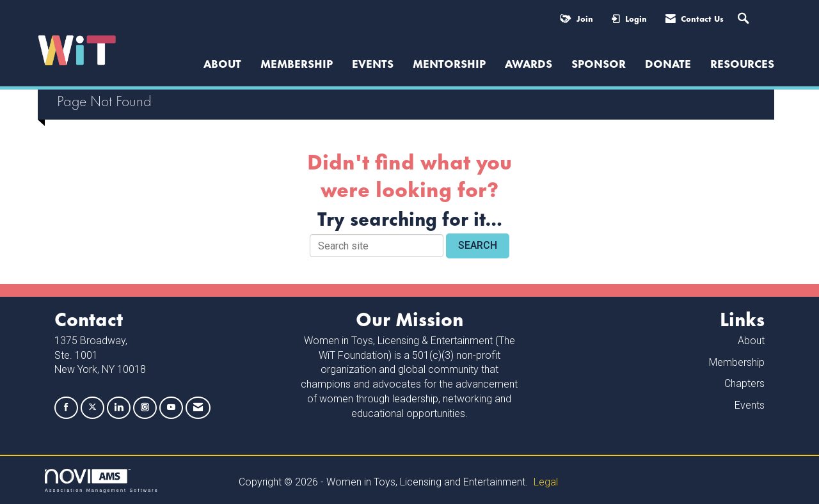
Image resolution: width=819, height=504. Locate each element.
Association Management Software (102, 481)
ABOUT (222, 63)
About (751, 341)
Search (478, 245)
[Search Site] (745, 19)
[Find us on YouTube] (171, 408)
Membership (297, 63)
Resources (742, 63)
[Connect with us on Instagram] (145, 408)
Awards (529, 63)
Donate (668, 63)
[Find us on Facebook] (66, 408)
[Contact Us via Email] (198, 408)
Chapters (744, 383)
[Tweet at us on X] (92, 408)
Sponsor (599, 63)
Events (373, 63)
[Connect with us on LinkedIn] (119, 408)
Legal (546, 482)
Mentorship (449, 63)
